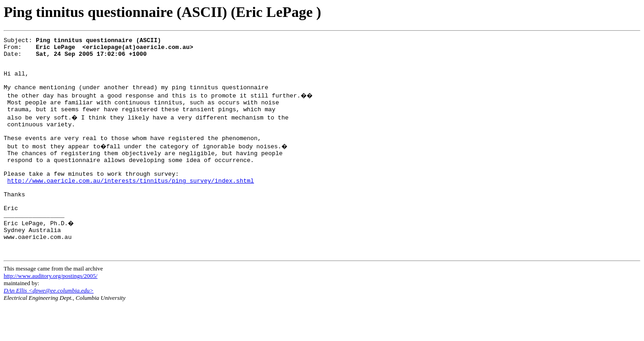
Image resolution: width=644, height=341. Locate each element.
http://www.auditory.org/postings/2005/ (51, 311)
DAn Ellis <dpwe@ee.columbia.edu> (49, 326)
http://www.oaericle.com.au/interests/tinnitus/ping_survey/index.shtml (131, 204)
